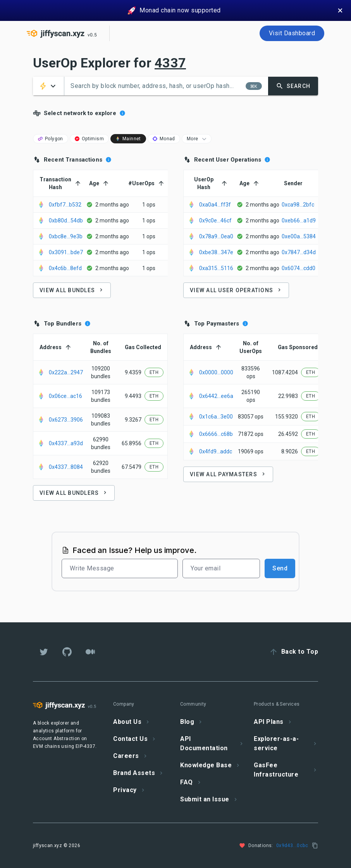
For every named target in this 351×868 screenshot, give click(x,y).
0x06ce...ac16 (65, 396)
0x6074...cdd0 (299, 268)
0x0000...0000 (216, 372)
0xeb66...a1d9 (299, 220)
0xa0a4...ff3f (215, 205)
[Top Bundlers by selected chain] (88, 324)
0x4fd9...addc (216, 451)
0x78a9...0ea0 (216, 236)
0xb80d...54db (66, 220)
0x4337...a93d (66, 443)
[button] (49, 86)
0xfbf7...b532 (65, 205)
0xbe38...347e (216, 252)
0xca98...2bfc (298, 205)
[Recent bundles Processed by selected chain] (108, 160)
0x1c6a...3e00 (216, 417)
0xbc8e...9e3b (66, 236)
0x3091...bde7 (66, 252)
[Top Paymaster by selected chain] (245, 324)
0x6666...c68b (216, 434)
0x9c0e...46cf (215, 220)
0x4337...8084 (66, 467)
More (198, 139)
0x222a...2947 (66, 372)
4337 (170, 63)
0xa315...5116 (216, 268)
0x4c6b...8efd (65, 268)
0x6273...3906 (66, 420)
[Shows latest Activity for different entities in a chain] (122, 113)
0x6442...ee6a (216, 396)
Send (280, 568)
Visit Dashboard (292, 33)
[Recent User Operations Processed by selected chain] (267, 160)
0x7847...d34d (299, 252)
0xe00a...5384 (299, 236)
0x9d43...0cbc (292, 846)
